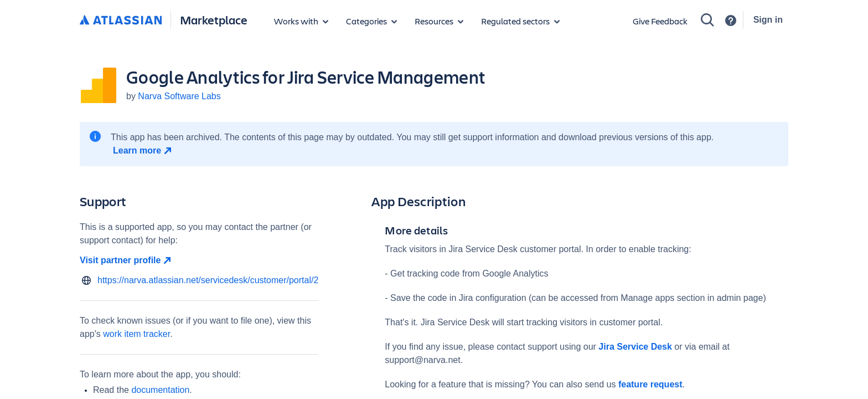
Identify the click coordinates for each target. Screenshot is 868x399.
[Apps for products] (301, 21)
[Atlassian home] (121, 21)
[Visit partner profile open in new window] (199, 260)
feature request (649, 384)
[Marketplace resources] (439, 21)
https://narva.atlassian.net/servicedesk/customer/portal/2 (208, 280)
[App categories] (371, 21)
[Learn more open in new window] (144, 151)
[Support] (731, 21)
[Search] (707, 20)
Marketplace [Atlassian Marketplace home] (214, 20)
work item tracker (136, 334)
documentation (160, 390)
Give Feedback (660, 21)
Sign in (768, 20)
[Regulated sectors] (520, 21)
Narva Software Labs (179, 96)
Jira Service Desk (635, 347)
